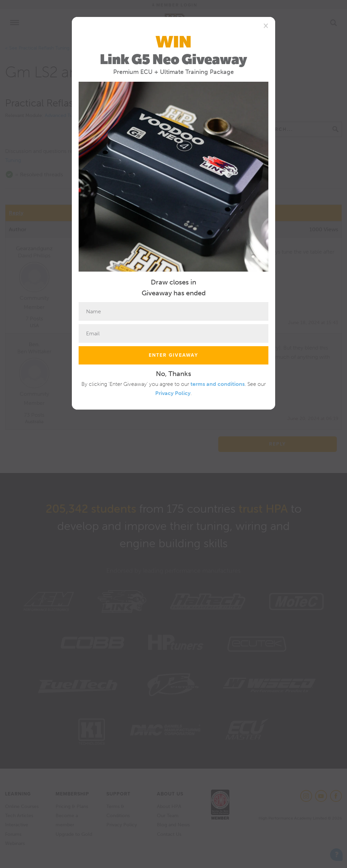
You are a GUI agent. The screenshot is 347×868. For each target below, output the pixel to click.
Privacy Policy (173, 393)
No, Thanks (173, 374)
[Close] (266, 25)
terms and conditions (218, 384)
